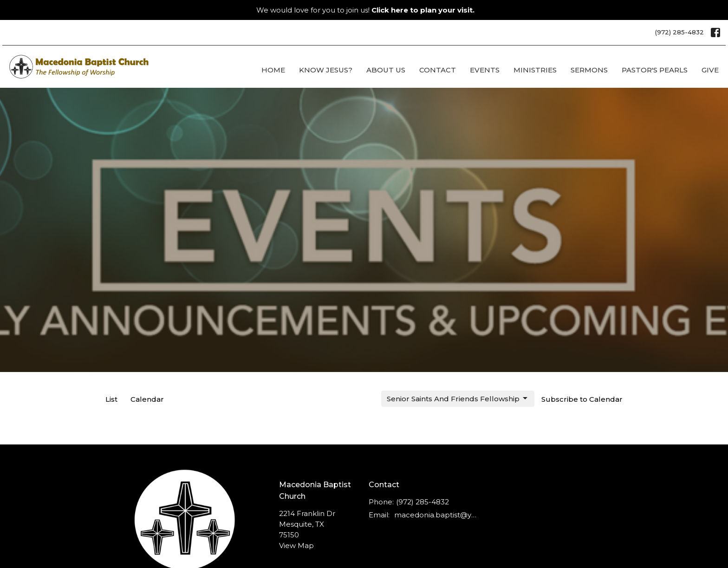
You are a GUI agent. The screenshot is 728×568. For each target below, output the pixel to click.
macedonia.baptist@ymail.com (437, 515)
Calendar (147, 399)
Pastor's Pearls (655, 70)
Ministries (535, 70)
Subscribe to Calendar (582, 399)
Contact (438, 70)
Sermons (589, 70)
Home (273, 70)
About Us (386, 70)
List (111, 399)
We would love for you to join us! (365, 10)
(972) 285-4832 (679, 32)
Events (485, 70)
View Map (296, 545)
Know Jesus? (326, 70)
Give (710, 70)
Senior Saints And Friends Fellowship (458, 398)
